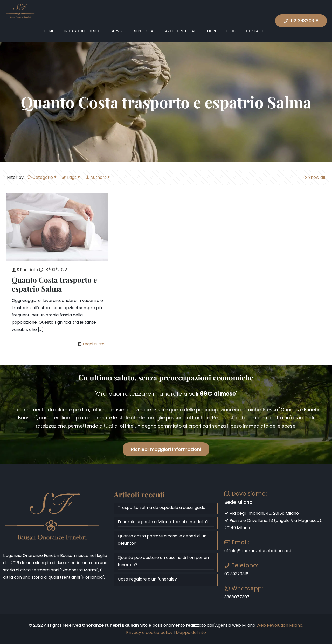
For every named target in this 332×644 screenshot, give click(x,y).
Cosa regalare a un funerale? (147, 579)
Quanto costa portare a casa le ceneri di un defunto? (162, 540)
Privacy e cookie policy (149, 632)
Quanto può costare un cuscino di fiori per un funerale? (163, 561)
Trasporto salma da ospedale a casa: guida (162, 508)
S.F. (20, 270)
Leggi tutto (94, 344)
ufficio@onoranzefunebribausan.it (259, 551)
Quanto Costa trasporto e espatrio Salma (54, 284)
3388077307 (237, 597)
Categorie (42, 177)
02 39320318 (301, 21)
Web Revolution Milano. (280, 625)
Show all (315, 177)
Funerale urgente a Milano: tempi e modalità (163, 522)
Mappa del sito (191, 632)
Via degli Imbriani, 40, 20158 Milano (262, 513)
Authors (98, 177)
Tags (71, 177)
